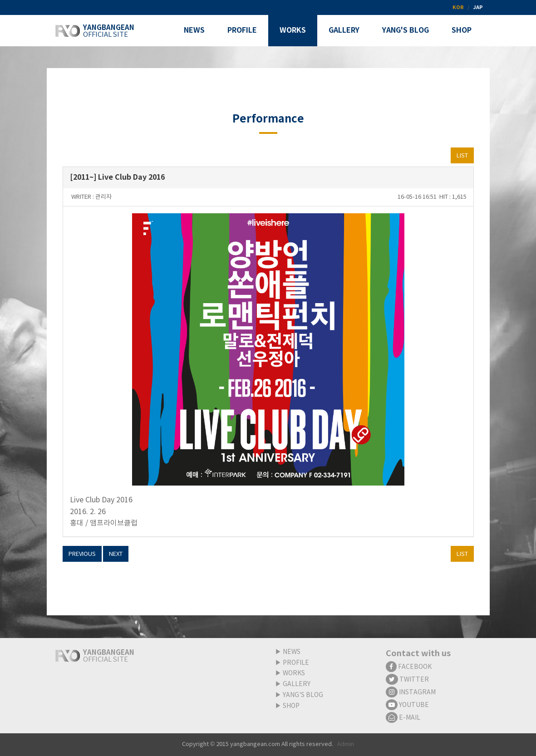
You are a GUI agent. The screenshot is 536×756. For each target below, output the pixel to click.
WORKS (294, 673)
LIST (462, 156)
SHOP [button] (462, 30)
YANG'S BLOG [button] (406, 30)
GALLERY (297, 684)
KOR (458, 7)
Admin (346, 744)
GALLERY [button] (344, 30)
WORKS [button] (293, 30)
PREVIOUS (82, 554)
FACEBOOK (409, 667)
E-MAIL (403, 718)
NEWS (292, 652)
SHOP (291, 706)
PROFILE (296, 663)
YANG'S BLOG (303, 695)
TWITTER (407, 680)
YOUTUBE (407, 705)
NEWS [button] (194, 30)
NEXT (116, 554)
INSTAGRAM (411, 692)
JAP (478, 7)
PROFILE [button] (242, 30)
